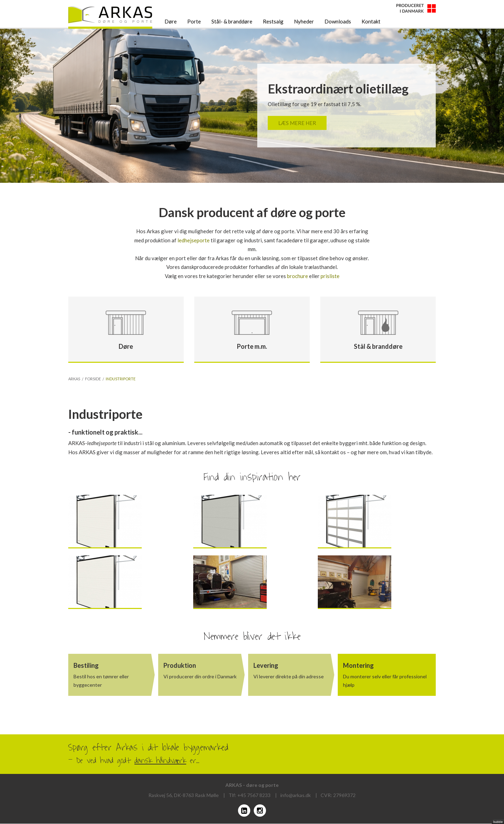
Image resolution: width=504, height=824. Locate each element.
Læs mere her (297, 123)
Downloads (338, 21)
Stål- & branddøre (232, 21)
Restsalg (273, 21)
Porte (194, 21)
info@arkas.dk (296, 795)
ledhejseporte (194, 240)
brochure (297, 276)
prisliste (330, 276)
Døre (171, 21)
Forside (93, 379)
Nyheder (304, 21)
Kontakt (371, 21)
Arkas (74, 379)
